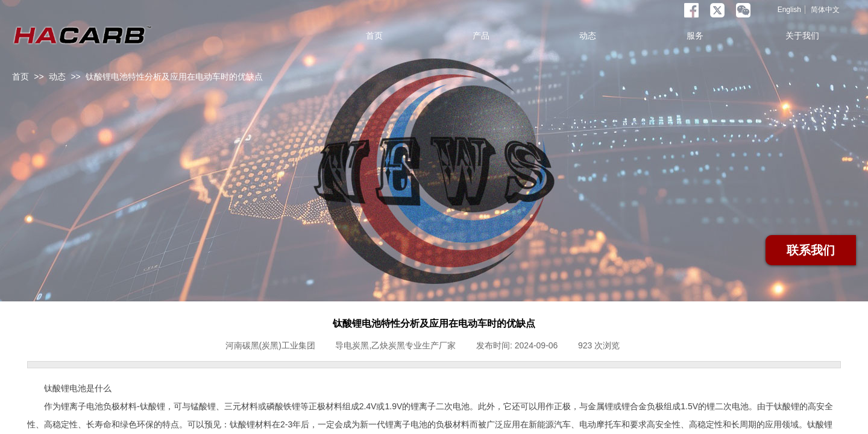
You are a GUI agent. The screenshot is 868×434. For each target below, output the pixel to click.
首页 (20, 77)
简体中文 (825, 10)
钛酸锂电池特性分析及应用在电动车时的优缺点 (174, 77)
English (789, 10)
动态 (57, 77)
